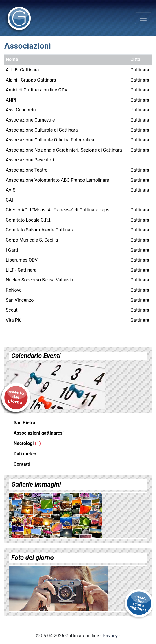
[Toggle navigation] (143, 18)
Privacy (110, 636)
